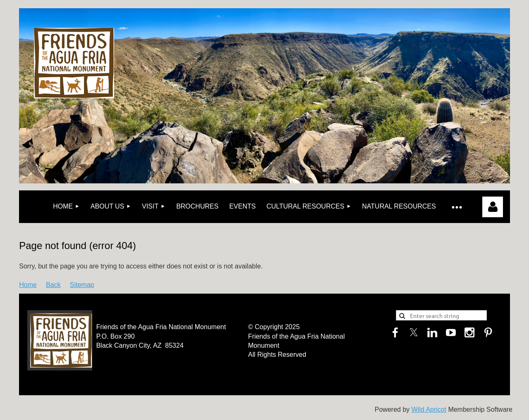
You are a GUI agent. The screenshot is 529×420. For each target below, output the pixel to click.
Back (53, 285)
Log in (493, 207)
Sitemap (82, 285)
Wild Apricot (429, 409)
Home (28, 285)
